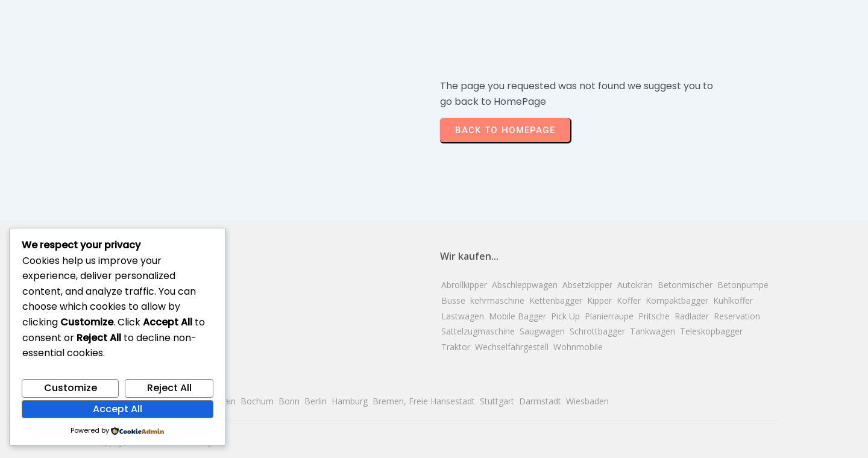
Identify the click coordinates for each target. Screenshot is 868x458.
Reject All (169, 388)
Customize (71, 388)
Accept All (118, 409)
